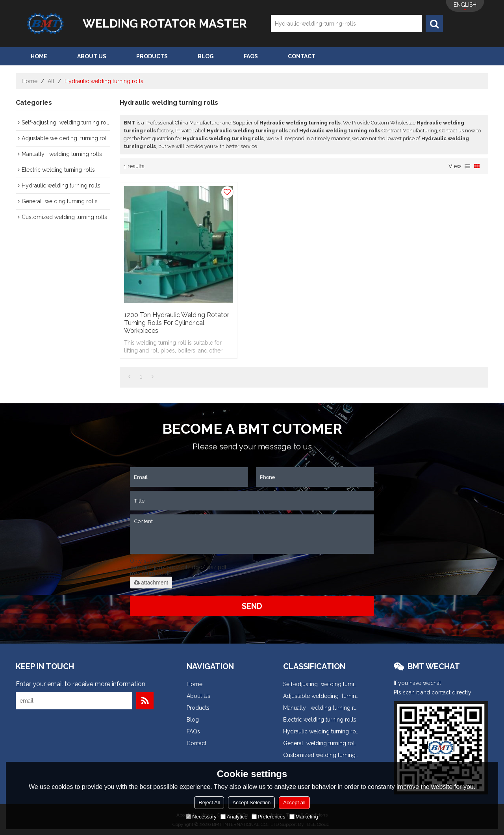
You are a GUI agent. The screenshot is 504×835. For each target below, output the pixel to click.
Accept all (294, 803)
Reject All (209, 803)
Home (39, 56)
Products (152, 56)
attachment (151, 583)
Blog (206, 56)
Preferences (269, 817)
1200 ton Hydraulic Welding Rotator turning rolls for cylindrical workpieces (177, 323)
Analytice (234, 817)
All (51, 81)
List (467, 166)
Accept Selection (251, 803)
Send (252, 606)
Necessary (201, 817)
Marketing (304, 817)
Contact (302, 56)
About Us (92, 56)
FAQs (251, 56)
